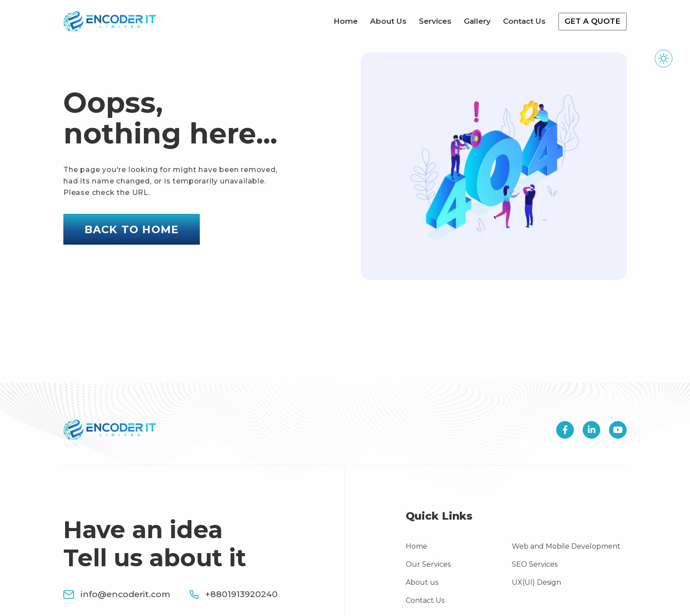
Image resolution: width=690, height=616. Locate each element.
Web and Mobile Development (566, 546)
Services (435, 21)
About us (422, 582)
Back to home (132, 229)
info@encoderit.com (117, 594)
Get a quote (593, 21)
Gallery (477, 21)
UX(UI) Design (536, 582)
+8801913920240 (234, 594)
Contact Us (524, 21)
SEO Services (535, 564)
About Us (388, 21)
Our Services (428, 564)
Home (346, 21)
